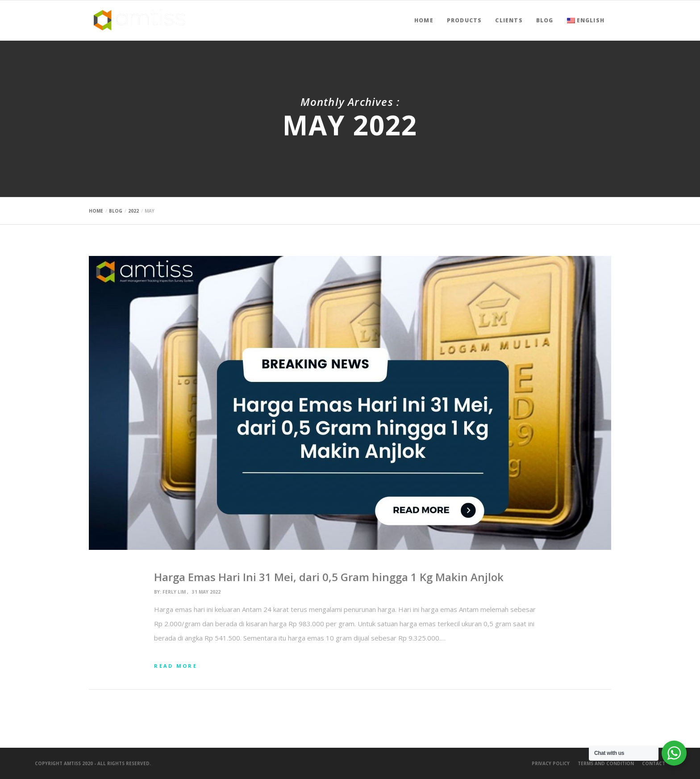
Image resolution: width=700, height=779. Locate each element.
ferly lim (174, 592)
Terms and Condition (606, 763)
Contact (654, 763)
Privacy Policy (551, 763)
